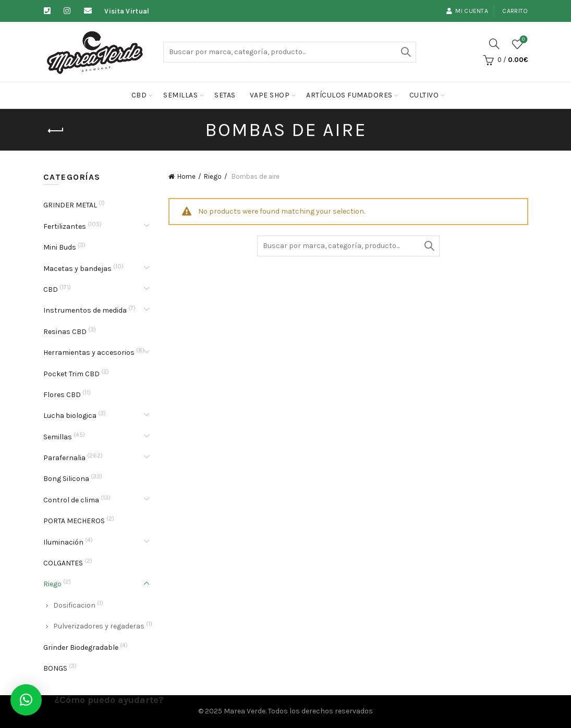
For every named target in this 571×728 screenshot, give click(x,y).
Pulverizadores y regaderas (99, 626)
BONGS (55, 668)
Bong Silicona (66, 479)
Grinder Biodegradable (81, 647)
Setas (225, 95)
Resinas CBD (65, 332)
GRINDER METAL (70, 205)
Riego (213, 176)
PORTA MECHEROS (74, 521)
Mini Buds (60, 247)
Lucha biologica (70, 416)
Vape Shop (270, 95)
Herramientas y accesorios (89, 353)
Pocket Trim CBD (71, 374)
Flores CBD (62, 395)
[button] (26, 700)
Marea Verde (245, 711)
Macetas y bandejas (77, 269)
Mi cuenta (467, 11)
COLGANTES (63, 563)
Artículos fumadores (349, 95)
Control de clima (71, 500)
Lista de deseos (522, 40)
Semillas (180, 95)
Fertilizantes (65, 226)
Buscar (406, 52)
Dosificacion (74, 605)
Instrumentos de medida (85, 310)
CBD (139, 95)
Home (186, 176)
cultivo (424, 95)
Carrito (515, 11)
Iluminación (63, 542)
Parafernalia (64, 458)
